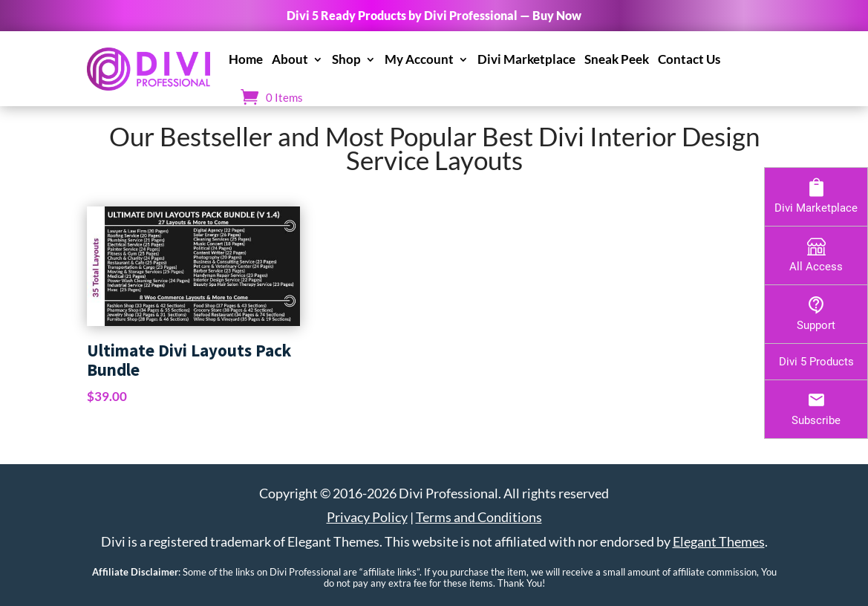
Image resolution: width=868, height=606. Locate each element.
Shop (346, 59)
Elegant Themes (719, 541)
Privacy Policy (367, 517)
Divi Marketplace (526, 59)
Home (246, 59)
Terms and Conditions (479, 517)
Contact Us (689, 59)
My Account (419, 59)
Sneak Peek (617, 59)
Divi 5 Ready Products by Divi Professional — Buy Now (434, 15)
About (290, 59)
